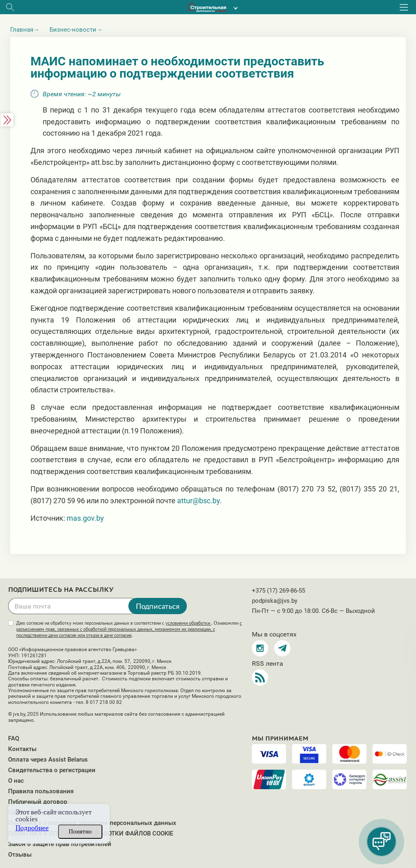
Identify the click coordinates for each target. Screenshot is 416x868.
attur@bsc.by (198, 501)
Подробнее (32, 828)
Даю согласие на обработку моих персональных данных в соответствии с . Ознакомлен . (129, 629)
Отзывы (20, 855)
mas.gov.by (85, 518)
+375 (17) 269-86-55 (278, 591)
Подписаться (158, 606)
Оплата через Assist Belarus (48, 760)
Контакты (22, 749)
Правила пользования (41, 791)
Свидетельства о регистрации (52, 770)
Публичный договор (38, 802)
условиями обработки (188, 623)
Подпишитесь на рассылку (61, 590)
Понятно (80, 831)
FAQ (14, 738)
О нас (16, 781)
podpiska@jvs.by (275, 601)
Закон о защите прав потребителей (60, 844)
